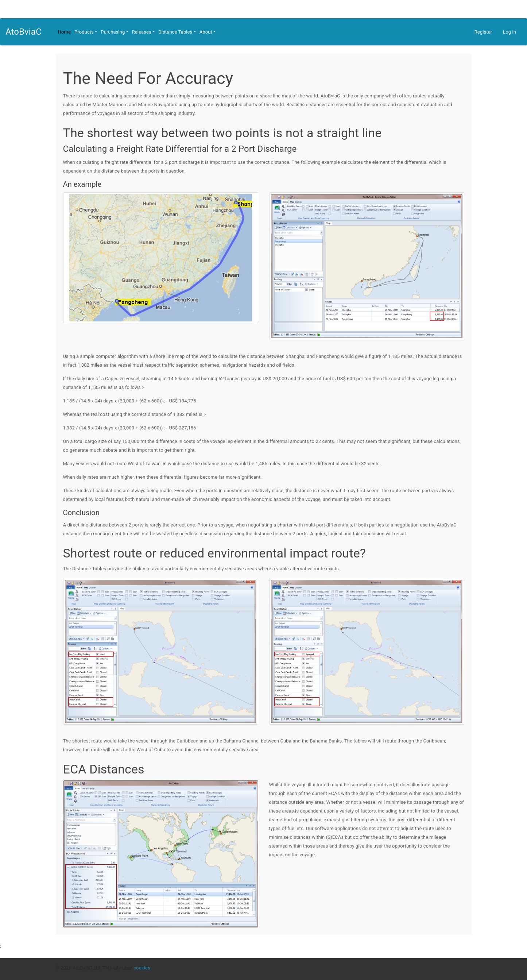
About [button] (206, 32)
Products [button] (84, 32)
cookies (142, 968)
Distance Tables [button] (175, 32)
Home (64, 32)
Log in (509, 32)
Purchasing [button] (113, 32)
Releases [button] (142, 32)
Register (483, 32)
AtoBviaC (24, 32)
